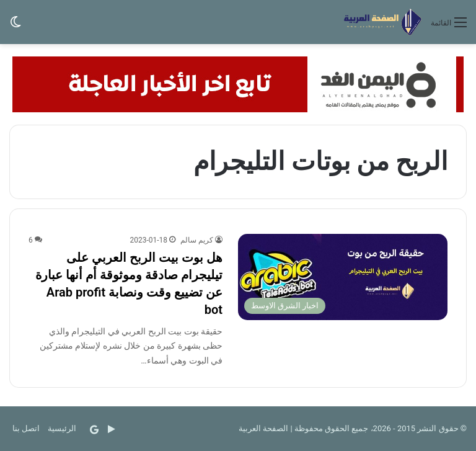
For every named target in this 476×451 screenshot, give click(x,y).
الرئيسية (62, 428)
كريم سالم (197, 240)
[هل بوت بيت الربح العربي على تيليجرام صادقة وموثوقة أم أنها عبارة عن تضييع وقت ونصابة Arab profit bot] (343, 277)
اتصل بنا (26, 428)
